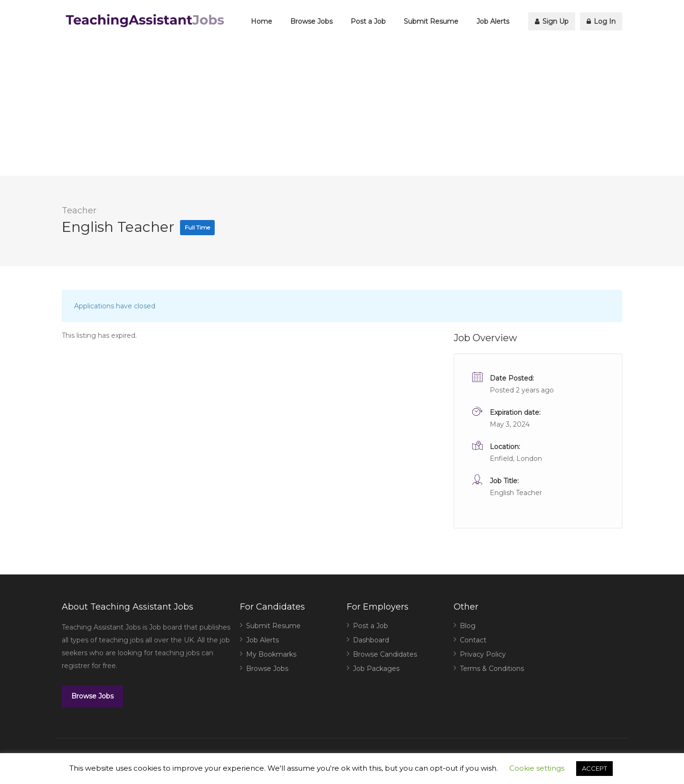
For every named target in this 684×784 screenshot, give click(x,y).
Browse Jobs (311, 21)
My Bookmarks (271, 654)
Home (261, 21)
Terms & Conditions (492, 669)
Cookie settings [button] (537, 768)
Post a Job (368, 21)
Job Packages (376, 669)
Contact (473, 640)
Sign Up (552, 21)
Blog (468, 626)
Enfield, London (516, 459)
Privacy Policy (483, 654)
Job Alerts (493, 21)
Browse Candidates (385, 654)
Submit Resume (431, 21)
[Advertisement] (342, 109)
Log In (601, 21)
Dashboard (371, 640)
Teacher (79, 210)
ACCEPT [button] (594, 768)
